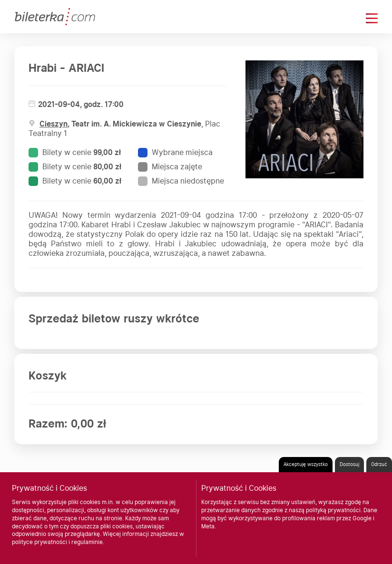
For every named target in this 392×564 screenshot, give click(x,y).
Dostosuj (349, 464)
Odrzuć (379, 464)
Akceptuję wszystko (306, 464)
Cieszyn (54, 124)
